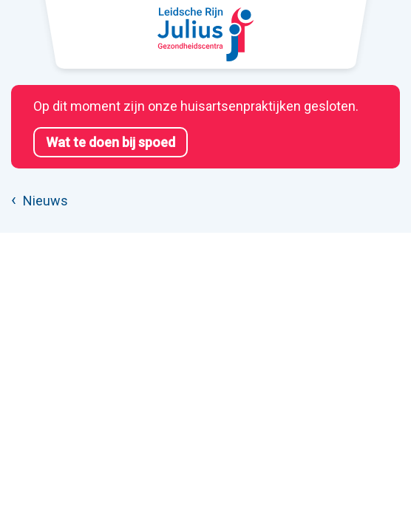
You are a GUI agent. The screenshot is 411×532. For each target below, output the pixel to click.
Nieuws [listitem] (44, 201)
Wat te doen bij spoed (111, 142)
